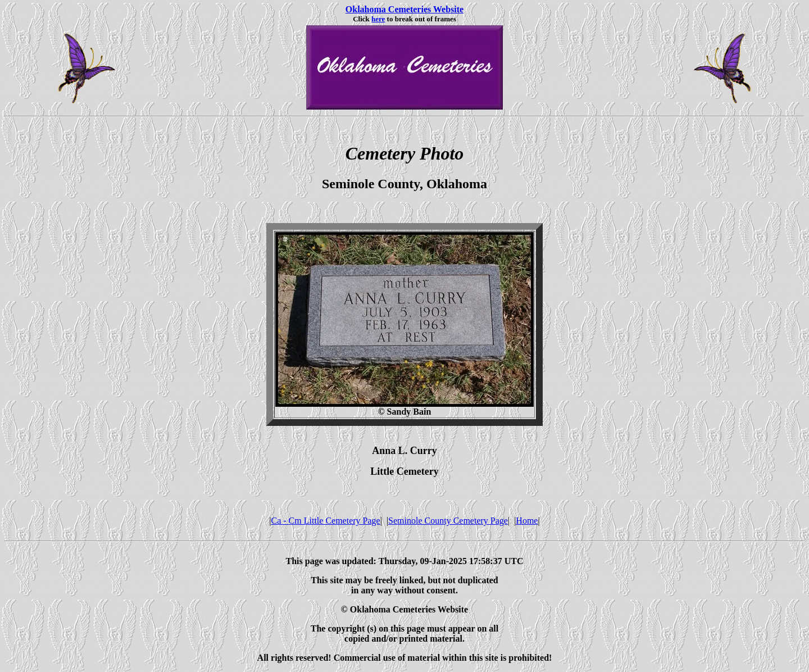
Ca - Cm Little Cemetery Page (326, 521)
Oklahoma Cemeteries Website (404, 9)
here (378, 19)
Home (527, 521)
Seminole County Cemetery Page (448, 521)
